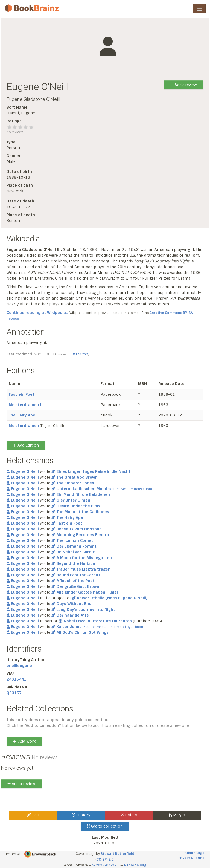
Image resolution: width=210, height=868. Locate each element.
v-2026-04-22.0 (106, 865)
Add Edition (26, 445)
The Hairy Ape (22, 415)
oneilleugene (19, 666)
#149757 (80, 354)
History (81, 815)
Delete (129, 815)
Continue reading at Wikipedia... (37, 313)
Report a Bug (135, 865)
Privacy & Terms (191, 858)
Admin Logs (194, 853)
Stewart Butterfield (117, 854)
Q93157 (14, 693)
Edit (33, 815)
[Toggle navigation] (199, 9)
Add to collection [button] (105, 826)
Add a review (184, 85)
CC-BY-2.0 (105, 860)
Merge (177, 815)
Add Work (24, 741)
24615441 (16, 679)
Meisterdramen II (26, 405)
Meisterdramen (24, 426)
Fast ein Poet (22, 394)
